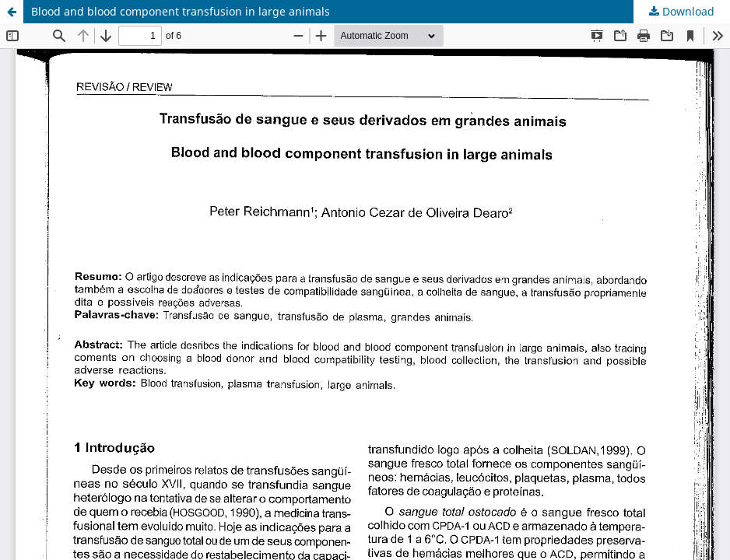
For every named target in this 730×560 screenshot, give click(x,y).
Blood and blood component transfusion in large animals (181, 11)
